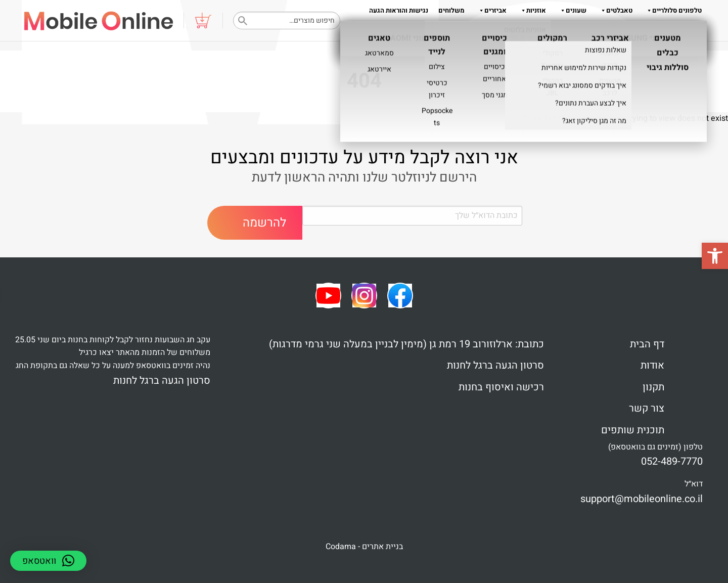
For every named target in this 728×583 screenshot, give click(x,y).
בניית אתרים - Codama (364, 547)
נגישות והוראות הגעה (399, 10)
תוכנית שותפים (633, 430)
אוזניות (531, 10)
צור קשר (647, 408)
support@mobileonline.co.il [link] (642, 499)
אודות (555, 31)
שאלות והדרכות (600, 31)
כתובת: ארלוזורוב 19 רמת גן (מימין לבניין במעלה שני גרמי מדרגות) (406, 344)
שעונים (571, 10)
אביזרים (491, 10)
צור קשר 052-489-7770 (669, 31)
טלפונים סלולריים (672, 10)
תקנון (530, 31)
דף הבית (647, 344)
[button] (715, 256)
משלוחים (451, 10)
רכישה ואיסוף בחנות (501, 387)
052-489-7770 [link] (672, 461)
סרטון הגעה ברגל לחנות (495, 365)
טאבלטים (615, 10)
